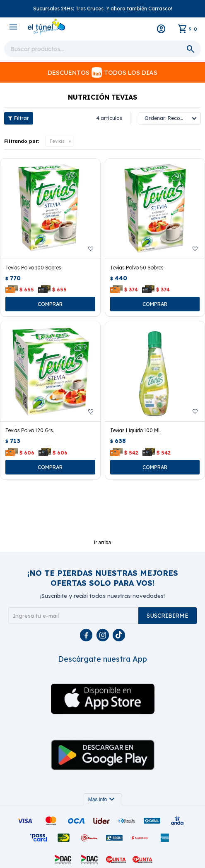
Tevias (57, 141)
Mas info (102, 800)
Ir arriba (102, 543)
